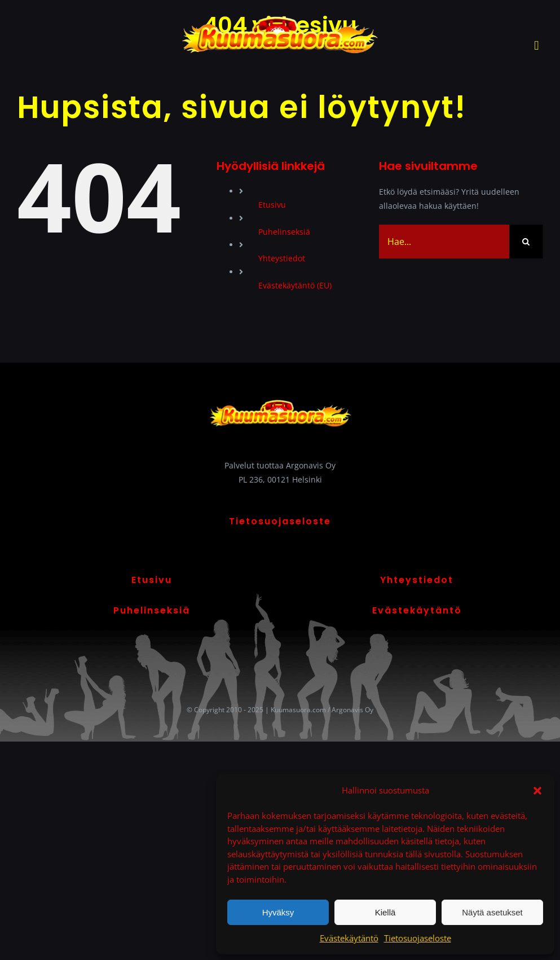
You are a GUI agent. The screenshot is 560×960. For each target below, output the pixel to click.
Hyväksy (278, 912)
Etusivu (272, 205)
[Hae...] (444, 242)
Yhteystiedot (282, 258)
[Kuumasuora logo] (280, 15)
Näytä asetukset (492, 912)
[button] (537, 791)
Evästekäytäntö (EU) (295, 285)
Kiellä (385, 912)
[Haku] (526, 242)
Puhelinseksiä (284, 232)
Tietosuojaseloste (418, 938)
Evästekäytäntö (349, 938)
